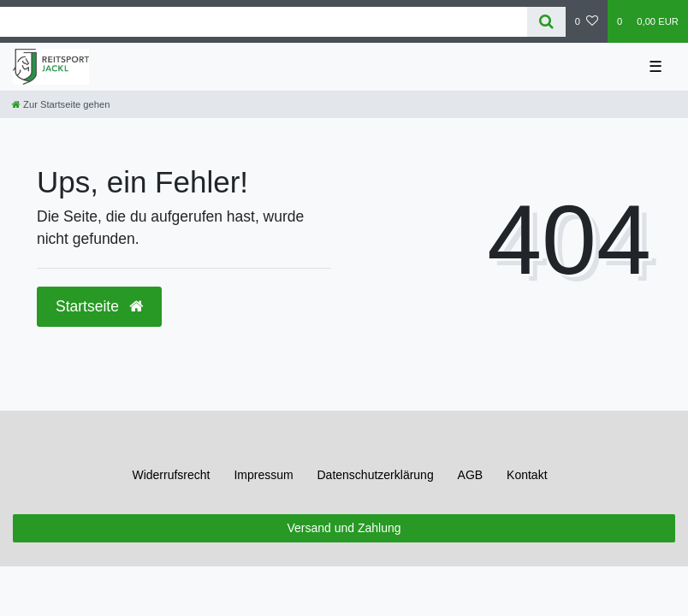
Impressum (263, 475)
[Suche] (546, 22)
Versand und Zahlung (344, 528)
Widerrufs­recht (171, 475)
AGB (471, 475)
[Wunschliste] (587, 21)
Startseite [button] (99, 306)
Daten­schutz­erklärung (376, 475)
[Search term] (264, 22)
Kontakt (527, 475)
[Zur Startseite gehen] (61, 104)
